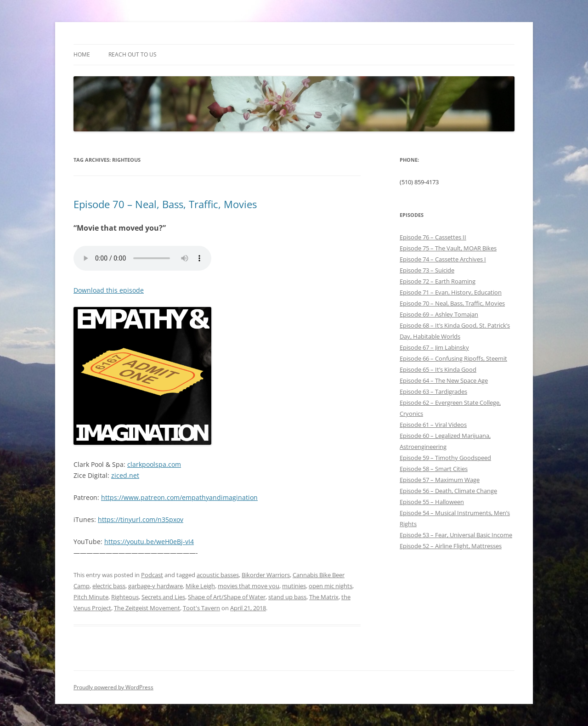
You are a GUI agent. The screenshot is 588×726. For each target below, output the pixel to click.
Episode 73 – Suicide (427, 270)
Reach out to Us (133, 54)
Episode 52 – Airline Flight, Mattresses (451, 546)
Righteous (125, 597)
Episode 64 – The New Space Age (444, 380)
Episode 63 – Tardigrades (433, 391)
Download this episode (109, 290)
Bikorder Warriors (266, 575)
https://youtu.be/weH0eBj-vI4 (149, 542)
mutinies (294, 586)
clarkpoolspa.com (154, 464)
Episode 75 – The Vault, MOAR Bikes (448, 248)
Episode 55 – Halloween (432, 502)
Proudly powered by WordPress (113, 687)
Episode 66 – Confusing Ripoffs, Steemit (453, 358)
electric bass (109, 586)
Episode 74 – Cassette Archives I (443, 259)
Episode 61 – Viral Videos (433, 425)
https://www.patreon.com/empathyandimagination (179, 497)
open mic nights (331, 586)
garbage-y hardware (155, 586)
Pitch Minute (91, 597)
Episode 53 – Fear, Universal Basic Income (456, 535)
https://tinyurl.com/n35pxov (141, 519)
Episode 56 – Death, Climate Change (448, 491)
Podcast (152, 575)
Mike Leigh (200, 586)
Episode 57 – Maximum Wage (440, 480)
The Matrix (324, 597)
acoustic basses (218, 575)
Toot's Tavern (201, 608)
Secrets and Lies (163, 597)
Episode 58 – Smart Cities (434, 469)
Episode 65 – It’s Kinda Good (438, 369)
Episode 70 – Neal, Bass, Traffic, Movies (165, 204)
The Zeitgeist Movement (147, 608)
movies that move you (249, 586)
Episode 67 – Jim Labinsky (434, 347)
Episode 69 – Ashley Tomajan (439, 314)
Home (82, 54)
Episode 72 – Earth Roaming (438, 281)
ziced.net (125, 475)
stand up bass (287, 597)
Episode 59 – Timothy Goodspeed (445, 458)
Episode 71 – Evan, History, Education (451, 292)
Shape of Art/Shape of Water (227, 597)
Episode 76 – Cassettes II (433, 237)
